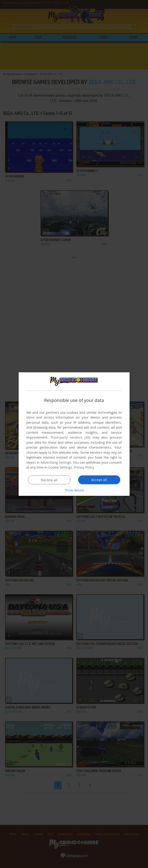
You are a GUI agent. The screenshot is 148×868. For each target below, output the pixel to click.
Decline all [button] (49, 480)
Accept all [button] (99, 480)
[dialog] (74, 434)
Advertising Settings (56, 462)
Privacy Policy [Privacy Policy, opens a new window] (84, 467)
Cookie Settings (60, 467)
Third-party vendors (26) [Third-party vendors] (70, 437)
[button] (74, 490)
